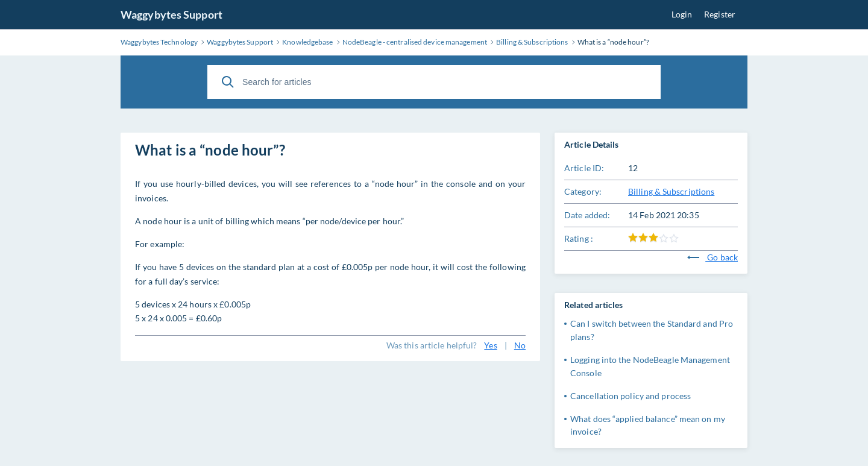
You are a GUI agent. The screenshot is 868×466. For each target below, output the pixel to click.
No (520, 345)
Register (720, 14)
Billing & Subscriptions (671, 191)
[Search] (228, 82)
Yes (490, 345)
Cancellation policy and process (631, 396)
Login (682, 14)
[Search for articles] (434, 82)
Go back (712, 257)
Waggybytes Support (171, 14)
